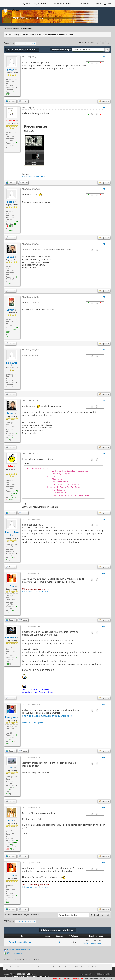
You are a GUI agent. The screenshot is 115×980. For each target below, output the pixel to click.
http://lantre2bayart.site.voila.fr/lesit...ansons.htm (47, 716)
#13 (103, 757)
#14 (103, 807)
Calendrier (82, 4)
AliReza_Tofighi (18, 976)
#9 (104, 519)
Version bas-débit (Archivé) (52, 967)
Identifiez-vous (60, 979)
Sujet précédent (14, 914)
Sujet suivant (31, 914)
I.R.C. (27, 4)
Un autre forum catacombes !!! (58, 35)
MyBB (12, 974)
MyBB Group (30, 974)
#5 (104, 297)
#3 (104, 189)
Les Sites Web (35, 35)
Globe (99, 943)
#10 (103, 573)
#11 (103, 626)
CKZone (9, 35)
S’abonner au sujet (15, 953)
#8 (104, 453)
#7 (104, 400)
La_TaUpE (12, 363)
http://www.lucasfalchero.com (36, 592)
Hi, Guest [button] (11, 10)
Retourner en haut (31, 967)
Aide (108, 4)
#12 (103, 704)
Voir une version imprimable (19, 950)
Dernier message (89, 943)
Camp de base (20, 35)
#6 (104, 350)
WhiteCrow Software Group (38, 976)
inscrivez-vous (78, 979)
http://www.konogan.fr (32, 723)
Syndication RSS (72, 967)
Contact (10, 967)
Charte (96, 4)
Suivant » (31, 43)
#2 (104, 108)
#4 (104, 244)
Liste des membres (61, 4)
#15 (103, 863)
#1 (104, 57)
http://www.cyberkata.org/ (34, 177)
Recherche (41, 4)
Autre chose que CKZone (20, 942)
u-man (10, 70)
